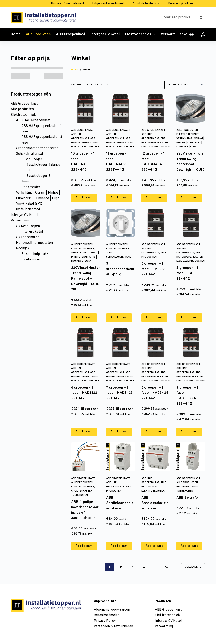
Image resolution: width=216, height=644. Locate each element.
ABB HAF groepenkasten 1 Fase (85, 143)
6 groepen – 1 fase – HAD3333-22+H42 (85, 393)
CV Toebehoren (28, 237)
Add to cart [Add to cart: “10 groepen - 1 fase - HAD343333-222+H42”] (84, 198)
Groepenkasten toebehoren (37, 148)
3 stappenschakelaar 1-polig (120, 269)
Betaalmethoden (107, 615)
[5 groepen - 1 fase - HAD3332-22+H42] (156, 223)
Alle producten (38, 34)
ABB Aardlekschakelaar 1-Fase (120, 503)
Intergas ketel (32, 232)
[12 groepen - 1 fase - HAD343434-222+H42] (156, 109)
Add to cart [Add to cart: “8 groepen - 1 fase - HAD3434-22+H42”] (154, 432)
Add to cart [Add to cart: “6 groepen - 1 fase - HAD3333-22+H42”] (84, 432)
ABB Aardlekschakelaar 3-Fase (155, 503)
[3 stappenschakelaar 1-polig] (120, 223)
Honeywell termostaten (34, 243)
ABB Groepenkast (71, 34)
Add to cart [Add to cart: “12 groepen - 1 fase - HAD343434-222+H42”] (154, 198)
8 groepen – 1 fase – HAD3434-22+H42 (156, 393)
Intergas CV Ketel (105, 34)
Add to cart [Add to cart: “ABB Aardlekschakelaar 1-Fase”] (119, 546)
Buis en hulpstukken (37, 254)
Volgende (193, 567)
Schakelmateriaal (118, 257)
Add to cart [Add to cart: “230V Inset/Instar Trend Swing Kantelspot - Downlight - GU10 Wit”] (84, 317)
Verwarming (173, 35)
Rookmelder (31, 187)
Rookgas (22, 248)
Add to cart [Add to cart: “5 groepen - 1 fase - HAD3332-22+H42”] (154, 317)
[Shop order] (185, 85)
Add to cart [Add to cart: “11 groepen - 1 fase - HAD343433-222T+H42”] (119, 198)
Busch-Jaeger (32, 159)
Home (16, 34)
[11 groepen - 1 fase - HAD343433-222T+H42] (120, 109)
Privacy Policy (105, 621)
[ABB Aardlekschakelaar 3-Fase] (156, 457)
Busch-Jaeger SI (39, 176)
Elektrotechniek (141, 35)
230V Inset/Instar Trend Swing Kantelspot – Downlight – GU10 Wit (85, 279)
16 (167, 567)
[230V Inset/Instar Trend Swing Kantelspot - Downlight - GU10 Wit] (85, 223)
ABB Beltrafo (187, 498)
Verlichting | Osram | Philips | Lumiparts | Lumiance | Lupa (190, 143)
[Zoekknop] (201, 18)
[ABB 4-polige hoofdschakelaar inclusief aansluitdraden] (85, 457)
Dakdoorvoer (31, 260)
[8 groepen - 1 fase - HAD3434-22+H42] (156, 342)
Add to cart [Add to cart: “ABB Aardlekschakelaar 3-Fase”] (154, 546)
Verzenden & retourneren (113, 626)
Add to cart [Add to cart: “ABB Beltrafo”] (189, 546)
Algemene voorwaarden (112, 610)
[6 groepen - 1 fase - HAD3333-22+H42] (85, 342)
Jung (109, 253)
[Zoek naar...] (178, 18)
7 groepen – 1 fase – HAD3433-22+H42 (120, 393)
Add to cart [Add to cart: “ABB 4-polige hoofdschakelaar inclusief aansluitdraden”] (84, 546)
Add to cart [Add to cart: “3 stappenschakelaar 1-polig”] (119, 317)
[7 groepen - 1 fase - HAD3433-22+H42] (120, 342)
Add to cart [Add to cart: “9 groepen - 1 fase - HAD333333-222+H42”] (189, 432)
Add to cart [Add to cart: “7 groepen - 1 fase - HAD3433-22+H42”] (119, 432)
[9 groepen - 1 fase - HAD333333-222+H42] (191, 342)
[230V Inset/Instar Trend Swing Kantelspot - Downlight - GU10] (191, 109)
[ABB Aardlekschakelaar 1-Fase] (120, 457)
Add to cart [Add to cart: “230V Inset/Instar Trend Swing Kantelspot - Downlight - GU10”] (189, 198)
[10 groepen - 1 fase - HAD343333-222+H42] (85, 109)
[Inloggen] (203, 35)
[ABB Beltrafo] (191, 457)
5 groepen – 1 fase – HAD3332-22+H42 (155, 269)
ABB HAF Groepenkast (33, 120)
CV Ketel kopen (28, 226)
